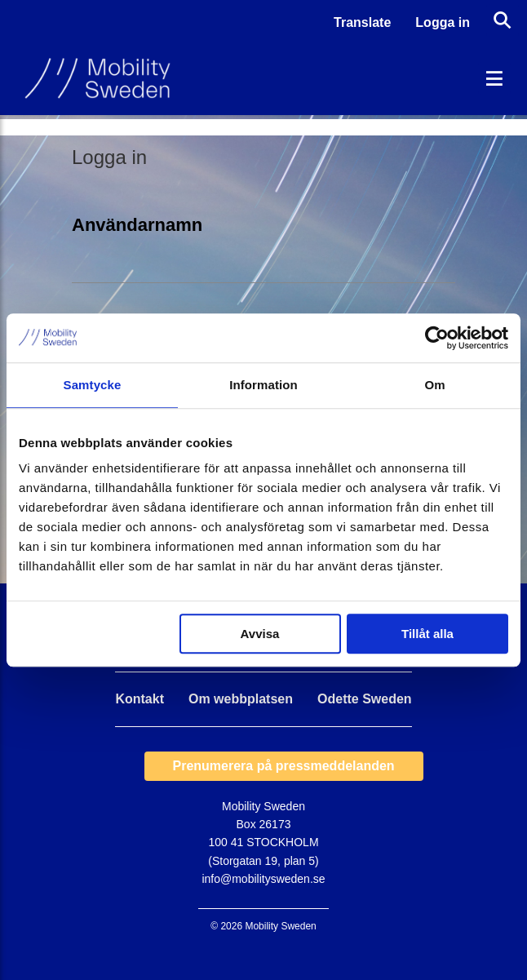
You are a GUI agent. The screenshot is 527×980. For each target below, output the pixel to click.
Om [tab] (434, 385)
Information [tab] (263, 385)
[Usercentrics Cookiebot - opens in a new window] (437, 338)
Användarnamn (137, 225)
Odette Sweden (365, 699)
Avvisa (260, 634)
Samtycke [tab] (93, 385)
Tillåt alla (427, 634)
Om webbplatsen (241, 699)
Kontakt (139, 699)
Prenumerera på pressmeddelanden (284, 766)
